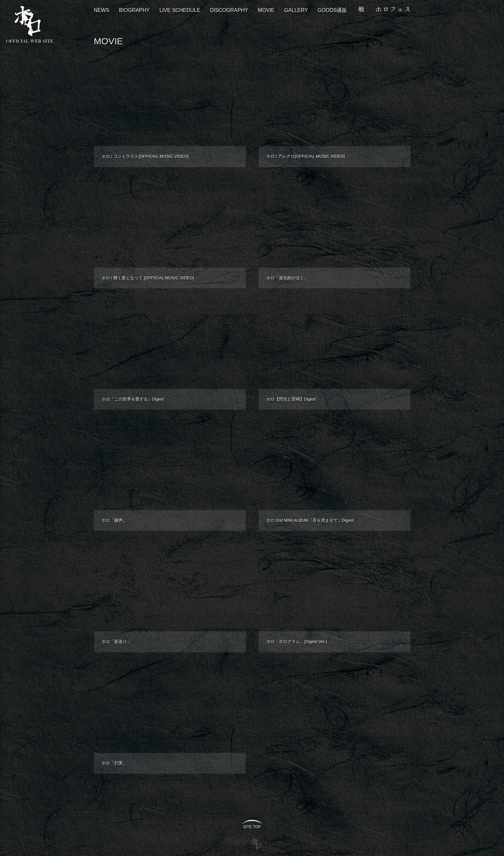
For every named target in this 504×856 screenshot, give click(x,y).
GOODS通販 (333, 10)
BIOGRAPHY (134, 10)
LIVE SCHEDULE (180, 10)
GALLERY (296, 10)
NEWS (102, 10)
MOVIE (266, 10)
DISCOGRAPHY (229, 10)
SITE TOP (252, 827)
